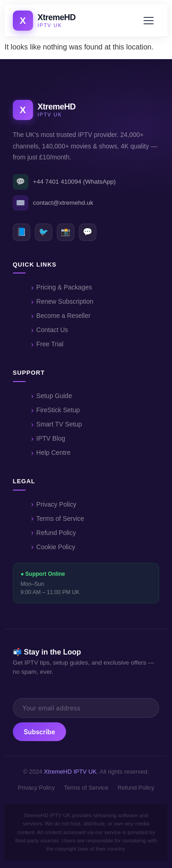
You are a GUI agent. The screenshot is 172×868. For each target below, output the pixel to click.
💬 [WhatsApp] (87, 232)
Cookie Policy (56, 547)
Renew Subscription (65, 301)
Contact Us (52, 330)
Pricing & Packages (64, 287)
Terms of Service (60, 519)
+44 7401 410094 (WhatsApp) (64, 182)
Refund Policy (56, 533)
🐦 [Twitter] (43, 232)
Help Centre (53, 453)
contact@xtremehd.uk (53, 203)
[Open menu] (150, 21)
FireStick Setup (58, 410)
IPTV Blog (51, 438)
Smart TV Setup (59, 424)
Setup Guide (54, 396)
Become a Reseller (63, 316)
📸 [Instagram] (65, 232)
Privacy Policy (56, 504)
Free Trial (50, 344)
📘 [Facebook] (21, 232)
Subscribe (40, 732)
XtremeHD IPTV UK (70, 772)
